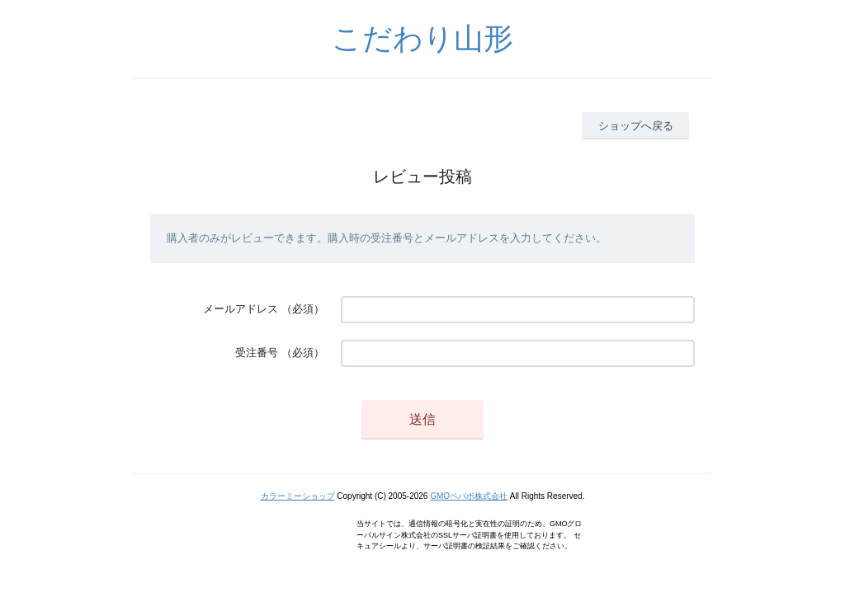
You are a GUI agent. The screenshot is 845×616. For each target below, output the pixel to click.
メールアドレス (241, 309)
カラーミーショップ (298, 496)
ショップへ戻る (636, 126)
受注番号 (257, 353)
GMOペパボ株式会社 (469, 496)
